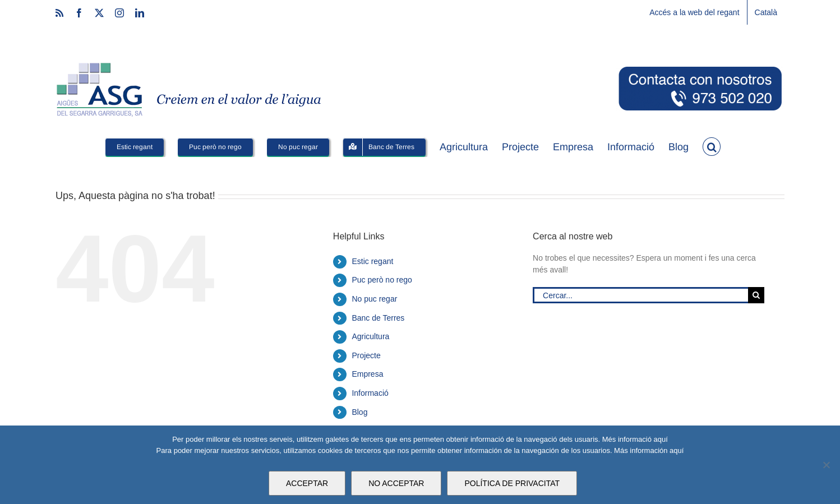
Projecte (366, 355)
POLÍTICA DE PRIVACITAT (512, 483)
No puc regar (374, 299)
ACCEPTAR (307, 483)
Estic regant (372, 261)
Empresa (367, 374)
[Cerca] (756, 295)
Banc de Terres (378, 318)
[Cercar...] (640, 295)
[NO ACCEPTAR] (826, 465)
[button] (712, 146)
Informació (370, 393)
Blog (359, 412)
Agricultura (370, 336)
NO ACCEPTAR (396, 483)
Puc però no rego (382, 280)
